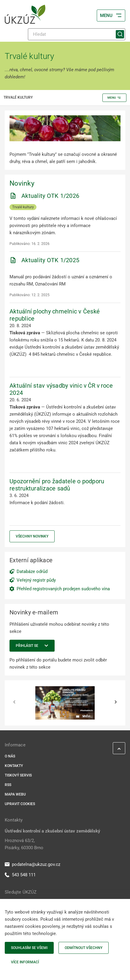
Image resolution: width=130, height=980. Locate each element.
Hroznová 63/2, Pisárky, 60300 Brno (24, 844)
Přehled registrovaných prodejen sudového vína (63, 589)
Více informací (25, 962)
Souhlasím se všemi (29, 948)
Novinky (22, 183)
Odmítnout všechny (84, 948)
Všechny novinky (32, 536)
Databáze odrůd (32, 571)
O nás (10, 756)
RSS (8, 785)
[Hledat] (77, 34)
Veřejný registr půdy (36, 580)
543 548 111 (20, 875)
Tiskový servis (18, 775)
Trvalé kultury (23, 207)
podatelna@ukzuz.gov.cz (32, 864)
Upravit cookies (20, 804)
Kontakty (14, 766)
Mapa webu (15, 794)
